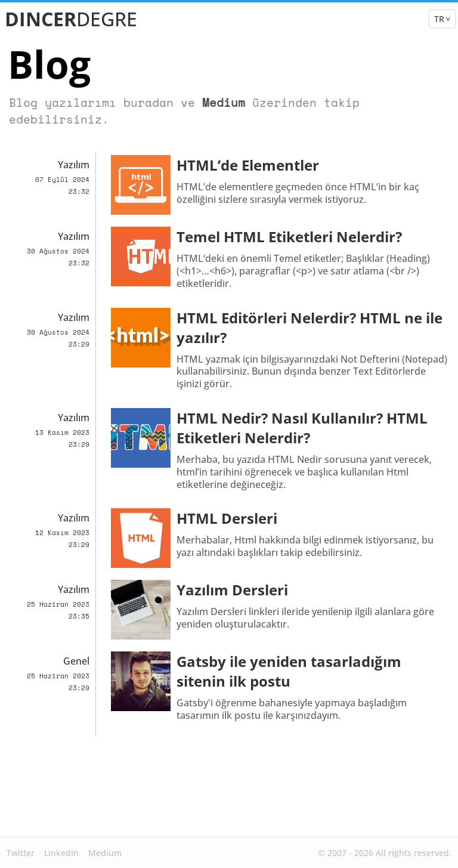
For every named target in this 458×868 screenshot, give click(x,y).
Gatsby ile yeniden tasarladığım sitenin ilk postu (289, 671)
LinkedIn (61, 853)
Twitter (21, 853)
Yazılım (74, 165)
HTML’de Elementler (248, 165)
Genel (76, 661)
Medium (207, 102)
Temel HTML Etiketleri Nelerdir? (289, 237)
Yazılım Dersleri (232, 590)
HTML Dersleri (227, 518)
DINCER (71, 15)
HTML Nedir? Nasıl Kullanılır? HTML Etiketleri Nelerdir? (302, 428)
